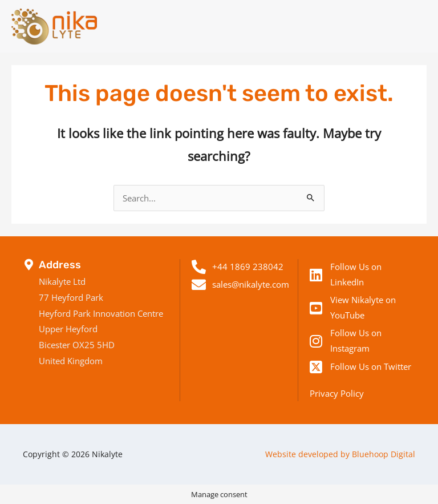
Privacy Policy (337, 393)
